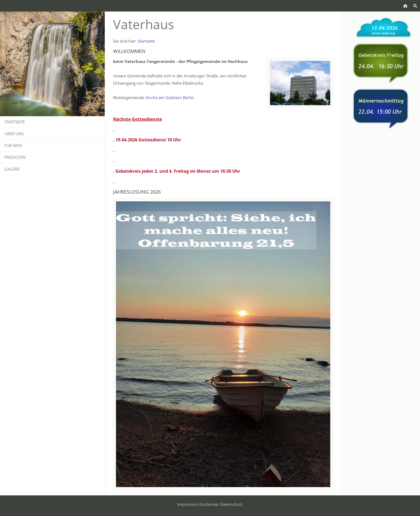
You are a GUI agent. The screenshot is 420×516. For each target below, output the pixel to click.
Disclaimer (209, 504)
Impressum (188, 504)
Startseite (146, 41)
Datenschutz (231, 504)
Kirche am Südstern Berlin (170, 97)
